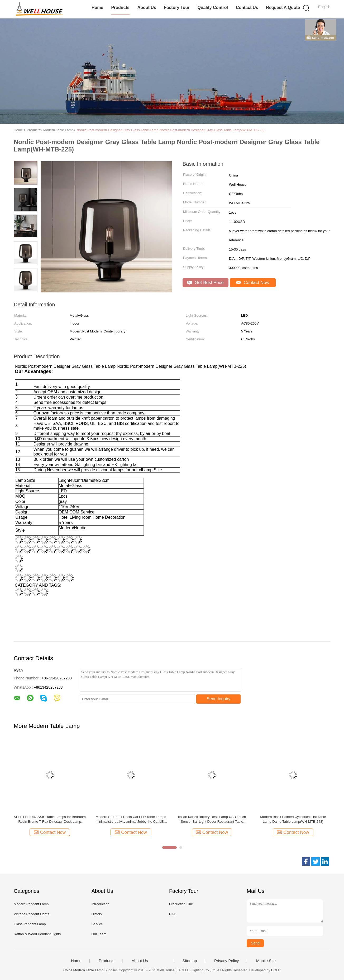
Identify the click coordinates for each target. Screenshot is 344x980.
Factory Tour (177, 8)
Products (120, 8)
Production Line (181, 904)
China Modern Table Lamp (83, 970)
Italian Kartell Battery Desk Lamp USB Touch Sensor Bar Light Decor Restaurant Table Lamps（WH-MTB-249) (212, 819)
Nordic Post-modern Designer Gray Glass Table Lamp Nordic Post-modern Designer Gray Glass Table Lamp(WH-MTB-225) (171, 130)
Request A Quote (283, 8)
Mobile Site (266, 961)
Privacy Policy (226, 961)
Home (97, 8)
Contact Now (253, 283)
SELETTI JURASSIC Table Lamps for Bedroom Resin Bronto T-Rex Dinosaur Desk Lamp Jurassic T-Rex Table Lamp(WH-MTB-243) (50, 819)
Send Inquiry (219, 699)
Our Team (99, 934)
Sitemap (190, 961)
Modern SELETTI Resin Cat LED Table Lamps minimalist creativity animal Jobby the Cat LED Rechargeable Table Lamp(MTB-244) (131, 819)
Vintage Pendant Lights (31, 914)
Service (97, 924)
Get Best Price (205, 283)
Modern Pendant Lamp (31, 904)
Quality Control (213, 8)
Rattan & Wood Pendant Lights (37, 934)
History (97, 914)
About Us (147, 8)
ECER (276, 970)
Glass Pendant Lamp (30, 924)
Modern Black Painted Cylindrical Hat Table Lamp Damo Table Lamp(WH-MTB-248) (293, 819)
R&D (173, 914)
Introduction (100, 904)
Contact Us (247, 8)
